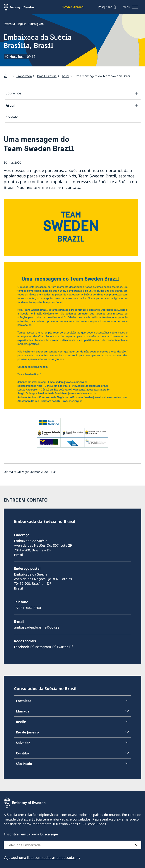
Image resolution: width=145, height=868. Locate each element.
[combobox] (72, 845)
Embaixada (24, 76)
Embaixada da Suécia (38, 41)
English (22, 24)
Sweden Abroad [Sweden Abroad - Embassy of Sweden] (73, 7)
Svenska (9, 24)
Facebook (22, 647)
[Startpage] (7, 76)
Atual (65, 76)
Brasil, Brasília (47, 76)
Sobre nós (14, 93)
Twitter (62, 647)
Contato (12, 117)
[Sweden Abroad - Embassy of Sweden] (22, 7)
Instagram (43, 647)
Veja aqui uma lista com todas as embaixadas (40, 858)
